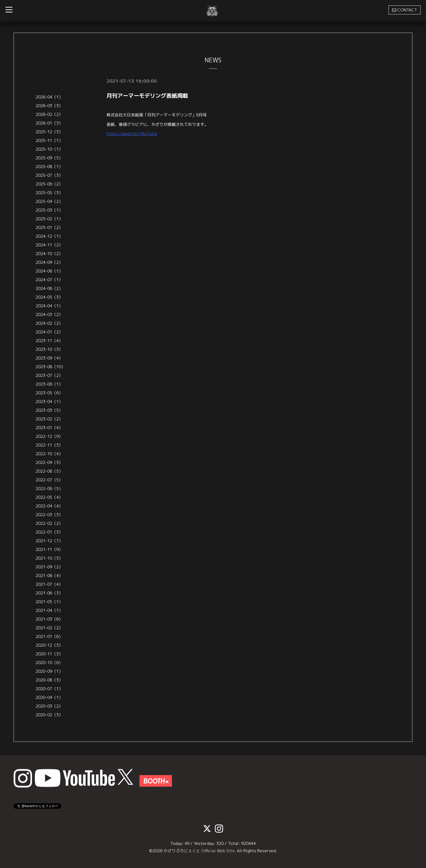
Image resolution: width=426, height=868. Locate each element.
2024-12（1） (49, 236)
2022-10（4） (49, 454)
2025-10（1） (49, 149)
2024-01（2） (49, 332)
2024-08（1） (49, 271)
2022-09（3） (49, 462)
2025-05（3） (49, 193)
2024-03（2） (49, 314)
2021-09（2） (49, 567)
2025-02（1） (49, 219)
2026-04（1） (49, 97)
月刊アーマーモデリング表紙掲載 (147, 95)
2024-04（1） (49, 306)
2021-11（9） (49, 549)
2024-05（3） (49, 297)
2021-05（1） (49, 602)
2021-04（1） (49, 610)
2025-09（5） (49, 158)
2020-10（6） (49, 663)
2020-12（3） (49, 645)
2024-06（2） (49, 288)
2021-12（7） (49, 541)
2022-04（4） (49, 506)
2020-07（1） (49, 689)
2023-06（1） (49, 384)
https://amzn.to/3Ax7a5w (132, 134)
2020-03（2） (49, 706)
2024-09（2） (49, 262)
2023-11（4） (49, 341)
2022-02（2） (49, 523)
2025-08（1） (49, 167)
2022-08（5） (49, 471)
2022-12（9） (49, 436)
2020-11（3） (49, 654)
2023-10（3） (49, 349)
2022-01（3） (49, 532)
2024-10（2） (49, 254)
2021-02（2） (49, 628)
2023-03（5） (49, 410)
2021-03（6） (49, 619)
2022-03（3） (49, 515)
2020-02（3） (49, 715)
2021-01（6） (49, 636)
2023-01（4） (49, 428)
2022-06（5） (49, 489)
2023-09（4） (49, 358)
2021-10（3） (49, 558)
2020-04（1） (49, 697)
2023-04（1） (49, 402)
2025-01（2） (49, 227)
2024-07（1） (49, 280)
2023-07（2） (49, 375)
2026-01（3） (49, 123)
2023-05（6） (49, 393)
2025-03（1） (49, 210)
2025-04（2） (49, 201)
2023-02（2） (49, 419)
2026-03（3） (49, 106)
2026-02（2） (49, 114)
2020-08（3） (49, 680)
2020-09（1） (49, 671)
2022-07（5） (49, 480)
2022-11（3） (49, 445)
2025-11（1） (49, 140)
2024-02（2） (49, 323)
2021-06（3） (49, 593)
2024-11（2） (49, 245)
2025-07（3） (49, 175)
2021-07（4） (49, 584)
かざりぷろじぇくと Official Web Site (199, 851)
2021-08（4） (49, 576)
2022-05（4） (49, 497)
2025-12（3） (49, 132)
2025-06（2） (49, 184)
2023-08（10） (50, 367)
